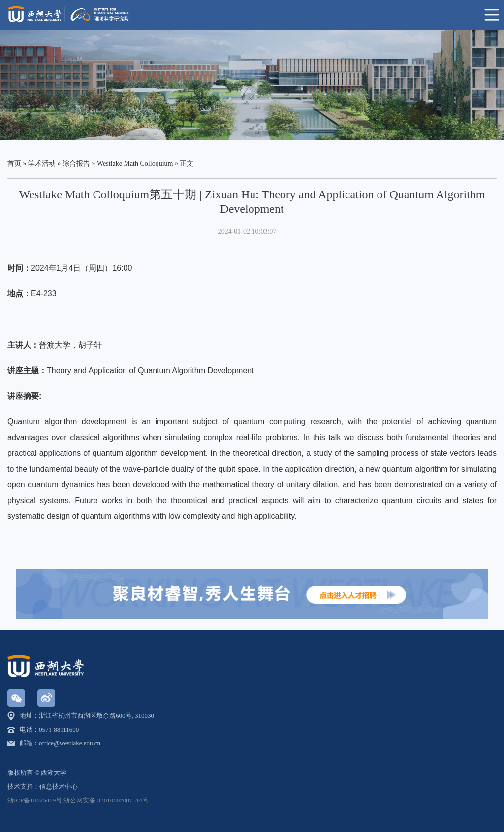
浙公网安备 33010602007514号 (106, 800)
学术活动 (42, 164)
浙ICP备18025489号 (35, 800)
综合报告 (76, 164)
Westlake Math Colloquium (135, 164)
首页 (14, 164)
